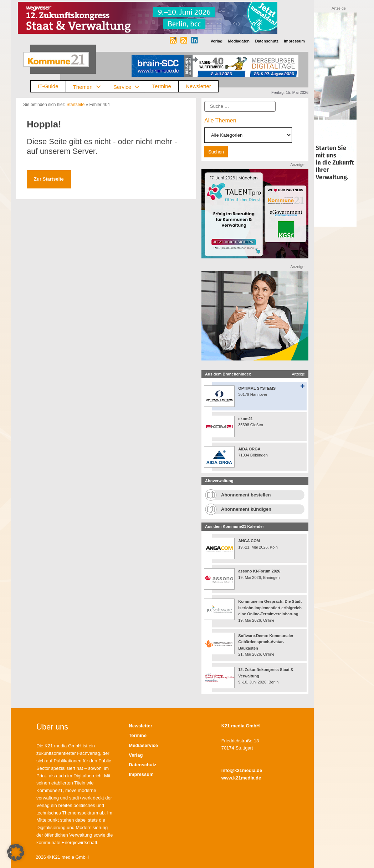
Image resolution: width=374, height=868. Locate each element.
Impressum (141, 774)
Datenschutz (142, 765)
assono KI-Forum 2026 (259, 571)
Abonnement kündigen (246, 509)
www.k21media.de (241, 778)
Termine (162, 86)
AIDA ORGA (249, 449)
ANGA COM (249, 541)
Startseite (75, 105)
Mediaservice (143, 745)
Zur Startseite (49, 179)
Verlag (136, 755)
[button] (16, 852)
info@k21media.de (242, 770)
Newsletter (198, 86)
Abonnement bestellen (246, 495)
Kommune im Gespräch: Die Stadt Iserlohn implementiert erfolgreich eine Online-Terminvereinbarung (270, 608)
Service (129, 87)
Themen (90, 87)
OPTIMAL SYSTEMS (257, 388)
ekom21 (245, 419)
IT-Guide (48, 86)
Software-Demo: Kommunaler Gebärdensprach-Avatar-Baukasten (266, 642)
